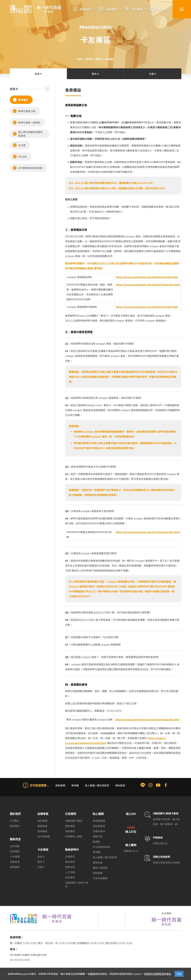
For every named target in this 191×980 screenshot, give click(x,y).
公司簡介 (15, 821)
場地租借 (120, 785)
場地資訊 (70, 862)
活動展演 (15, 862)
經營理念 (15, 826)
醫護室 (96, 842)
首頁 (79, 59)
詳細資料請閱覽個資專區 (158, 974)
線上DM (131, 814)
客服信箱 (70, 867)
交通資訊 (70, 856)
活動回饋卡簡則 (74, 821)
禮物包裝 (98, 862)
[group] (96, 794)
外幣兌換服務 (100, 878)
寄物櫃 (75, 785)
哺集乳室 (98, 836)
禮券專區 (70, 826)
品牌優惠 (15, 867)
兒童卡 (41, 867)
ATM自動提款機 (101, 847)
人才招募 (70, 872)
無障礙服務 (99, 821)
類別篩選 (42, 821)
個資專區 (70, 831)
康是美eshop (131, 851)
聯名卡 (41, 862)
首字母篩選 (44, 836)
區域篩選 (42, 831)
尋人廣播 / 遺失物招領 (97, 785)
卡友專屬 (15, 856)
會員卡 (41, 856)
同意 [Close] (179, 974)
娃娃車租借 (99, 826)
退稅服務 (60, 785)
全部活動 (15, 846)
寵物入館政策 (100, 868)
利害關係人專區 (74, 836)
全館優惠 (15, 851)
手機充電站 (99, 831)
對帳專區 (70, 877)
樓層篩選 (42, 826)
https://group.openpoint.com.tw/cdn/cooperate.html (147, 719)
